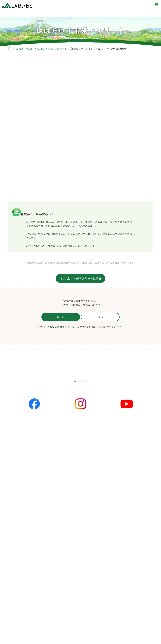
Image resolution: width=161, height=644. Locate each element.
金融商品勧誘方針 (118, 589)
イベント (64, 506)
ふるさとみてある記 (119, 511)
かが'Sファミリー (19, 540)
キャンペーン (66, 511)
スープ (62, 545)
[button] (75, 381)
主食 (61, 535)
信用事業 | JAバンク (21, 589)
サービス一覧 (17, 584)
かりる (14, 594)
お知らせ (61, 486)
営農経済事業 (18, 633)
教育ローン (17, 613)
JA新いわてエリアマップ (122, 496)
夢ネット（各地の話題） (72, 501)
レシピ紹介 (62, 525)
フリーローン (18, 623)
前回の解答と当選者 (119, 540)
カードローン (18, 618)
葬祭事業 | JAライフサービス (26, 638)
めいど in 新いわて (116, 486)
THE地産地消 (116, 516)
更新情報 (64, 496)
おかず (62, 540)
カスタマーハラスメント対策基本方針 (129, 604)
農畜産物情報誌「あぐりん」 (25, 565)
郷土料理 (64, 555)
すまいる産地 (17, 545)
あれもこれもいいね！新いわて (26, 550)
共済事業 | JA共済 (20, 628)
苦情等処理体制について (122, 599)
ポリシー (110, 574)
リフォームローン (20, 603)
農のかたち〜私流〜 (19, 535)
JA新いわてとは (15, 574)
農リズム (14, 555)
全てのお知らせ (67, 491)
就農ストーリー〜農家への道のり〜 (127, 501)
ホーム (10, 486)
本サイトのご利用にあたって (124, 609)
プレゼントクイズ (115, 525)
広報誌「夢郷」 (15, 525)
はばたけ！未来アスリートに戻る (80, 278)
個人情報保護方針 (118, 584)
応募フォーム (115, 535)
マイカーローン (19, 608)
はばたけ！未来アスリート (24, 560)
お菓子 (62, 550)
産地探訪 (113, 506)
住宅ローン (17, 599)
